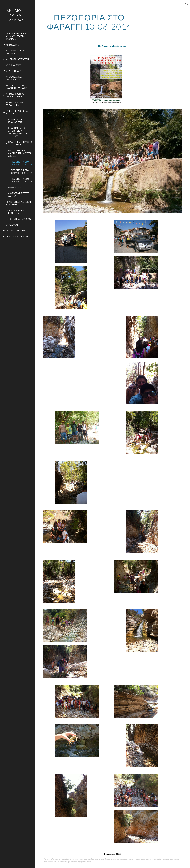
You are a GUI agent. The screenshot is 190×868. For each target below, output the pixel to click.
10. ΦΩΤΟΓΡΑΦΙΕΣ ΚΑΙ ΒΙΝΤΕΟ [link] (17, 112)
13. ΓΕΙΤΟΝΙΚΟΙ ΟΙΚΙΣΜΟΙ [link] (19, 219)
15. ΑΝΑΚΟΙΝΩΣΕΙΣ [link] (15, 231)
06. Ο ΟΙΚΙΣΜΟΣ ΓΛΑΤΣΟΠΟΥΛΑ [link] (14, 78)
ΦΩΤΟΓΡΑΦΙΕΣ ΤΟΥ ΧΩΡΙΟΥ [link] (19, 194)
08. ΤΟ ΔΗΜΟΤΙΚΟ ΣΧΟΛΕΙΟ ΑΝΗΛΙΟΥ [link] (16, 95)
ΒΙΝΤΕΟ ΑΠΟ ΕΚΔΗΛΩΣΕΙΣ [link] (15, 121)
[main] (89, 22)
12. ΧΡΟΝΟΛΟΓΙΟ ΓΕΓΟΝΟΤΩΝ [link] (15, 212)
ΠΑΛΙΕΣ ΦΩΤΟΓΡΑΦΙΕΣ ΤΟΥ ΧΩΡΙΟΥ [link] (20, 143)
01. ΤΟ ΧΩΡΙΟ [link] (12, 45)
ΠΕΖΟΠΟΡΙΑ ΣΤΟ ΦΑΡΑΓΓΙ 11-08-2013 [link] (21, 171)
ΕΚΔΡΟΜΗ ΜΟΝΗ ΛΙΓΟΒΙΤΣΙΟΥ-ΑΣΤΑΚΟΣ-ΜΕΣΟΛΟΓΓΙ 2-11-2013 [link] (20, 132)
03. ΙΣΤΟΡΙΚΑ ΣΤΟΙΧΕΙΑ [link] (17, 59)
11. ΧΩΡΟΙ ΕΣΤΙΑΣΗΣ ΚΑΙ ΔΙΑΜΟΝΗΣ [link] (18, 203)
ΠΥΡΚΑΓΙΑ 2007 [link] (16, 187)
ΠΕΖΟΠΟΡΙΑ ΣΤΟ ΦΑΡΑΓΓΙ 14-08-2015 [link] (21, 180)
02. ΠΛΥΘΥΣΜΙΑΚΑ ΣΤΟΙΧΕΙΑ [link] (15, 52)
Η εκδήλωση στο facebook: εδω (112, 46)
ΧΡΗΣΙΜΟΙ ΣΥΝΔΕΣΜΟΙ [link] (18, 236)
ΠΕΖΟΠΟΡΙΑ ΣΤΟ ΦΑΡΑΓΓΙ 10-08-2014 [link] (21, 163)
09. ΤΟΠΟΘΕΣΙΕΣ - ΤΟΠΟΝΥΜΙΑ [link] (15, 104)
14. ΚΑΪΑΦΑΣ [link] (12, 225)
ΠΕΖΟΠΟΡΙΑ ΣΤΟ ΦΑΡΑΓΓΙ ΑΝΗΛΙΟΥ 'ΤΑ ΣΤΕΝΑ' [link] (20, 153)
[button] (187, 4)
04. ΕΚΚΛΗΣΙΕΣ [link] (13, 65)
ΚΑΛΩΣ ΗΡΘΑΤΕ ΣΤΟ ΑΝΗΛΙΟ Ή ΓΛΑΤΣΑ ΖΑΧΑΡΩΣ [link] (16, 36)
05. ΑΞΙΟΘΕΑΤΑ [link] (13, 71)
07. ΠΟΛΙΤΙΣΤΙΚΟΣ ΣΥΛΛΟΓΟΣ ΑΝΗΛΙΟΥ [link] (17, 87)
